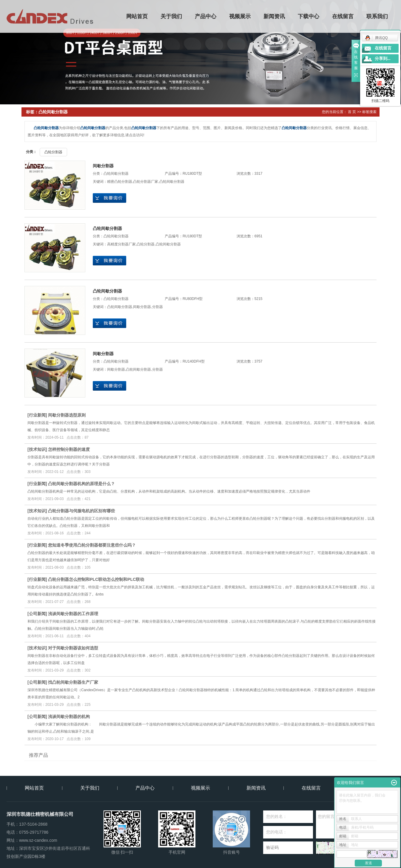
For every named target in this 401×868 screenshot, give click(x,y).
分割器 (158, 307)
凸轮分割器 (53, 152)
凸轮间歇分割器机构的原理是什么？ (81, 484)
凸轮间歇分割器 (116, 174)
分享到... (383, 59)
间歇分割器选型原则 (67, 415)
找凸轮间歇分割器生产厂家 (73, 682)
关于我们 (172, 16)
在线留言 (343, 16)
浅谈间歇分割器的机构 (69, 717)
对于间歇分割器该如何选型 (73, 648)
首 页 (352, 112)
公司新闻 (37, 614)
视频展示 (240, 16)
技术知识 (37, 449)
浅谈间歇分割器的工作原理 (73, 614)
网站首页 (137, 16)
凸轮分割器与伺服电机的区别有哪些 (81, 511)
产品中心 (206, 16)
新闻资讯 (274, 16)
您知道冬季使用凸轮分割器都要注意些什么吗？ (92, 545)
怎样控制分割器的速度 (69, 449)
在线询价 (109, 198)
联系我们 (377, 16)
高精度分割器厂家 (121, 244)
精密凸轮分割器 (120, 182)
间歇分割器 (103, 166)
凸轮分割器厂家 (146, 182)
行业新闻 (37, 415)
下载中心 (309, 16)
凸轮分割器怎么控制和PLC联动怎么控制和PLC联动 (96, 579)
